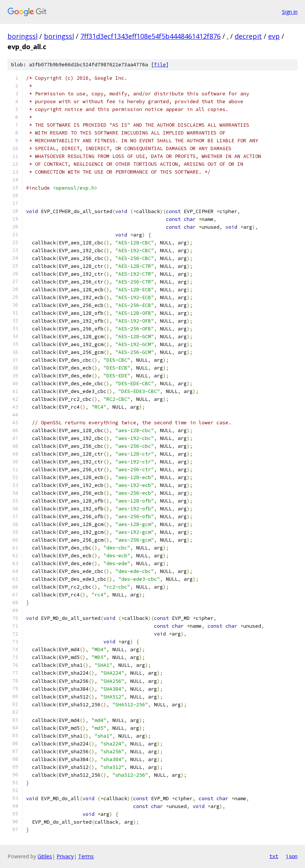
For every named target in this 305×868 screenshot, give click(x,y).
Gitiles (45, 856)
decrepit (248, 36)
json (292, 856)
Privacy (65, 856)
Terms (86, 856)
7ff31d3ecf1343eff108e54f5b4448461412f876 (150, 36)
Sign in (290, 12)
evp (274, 36)
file (160, 65)
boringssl (23, 36)
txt (274, 856)
